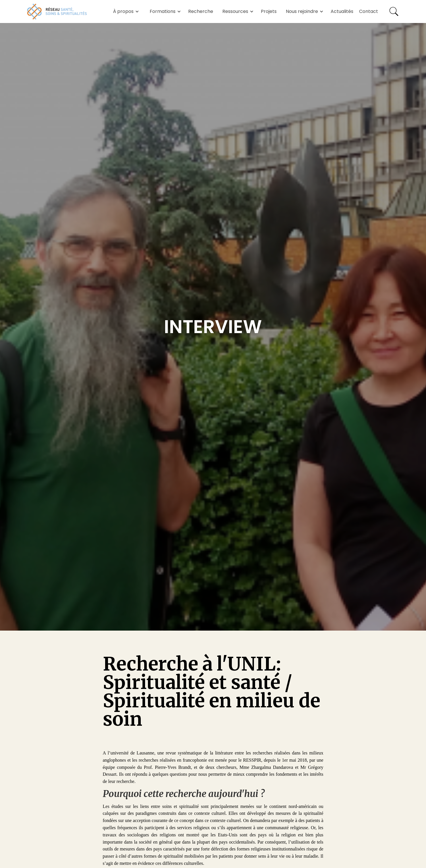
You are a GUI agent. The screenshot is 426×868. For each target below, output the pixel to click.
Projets (269, 11)
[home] (57, 11)
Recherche (201, 11)
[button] (125, 11)
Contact (369, 11)
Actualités (342, 11)
